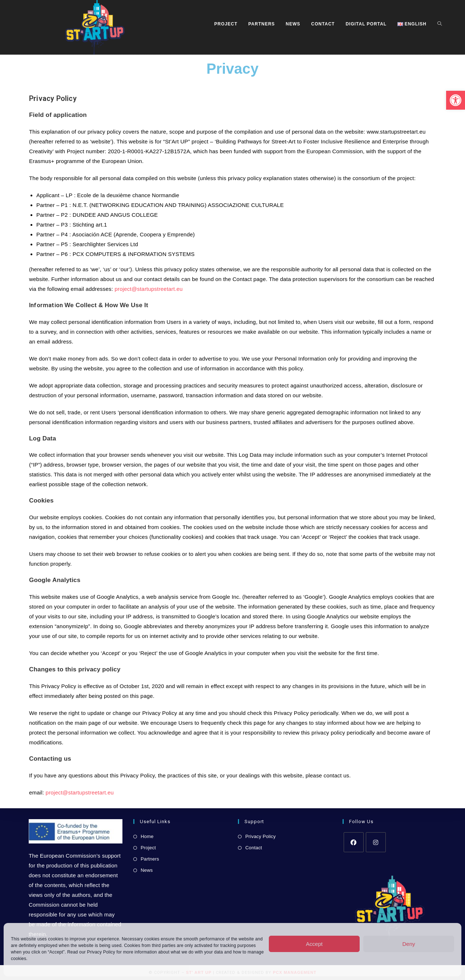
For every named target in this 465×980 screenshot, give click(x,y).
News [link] (147, 870)
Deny (409, 944)
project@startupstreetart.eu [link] (148, 289)
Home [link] (147, 836)
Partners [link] (150, 859)
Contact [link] (254, 848)
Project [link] (148, 848)
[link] (456, 100)
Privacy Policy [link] (101, 952)
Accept (314, 944)
